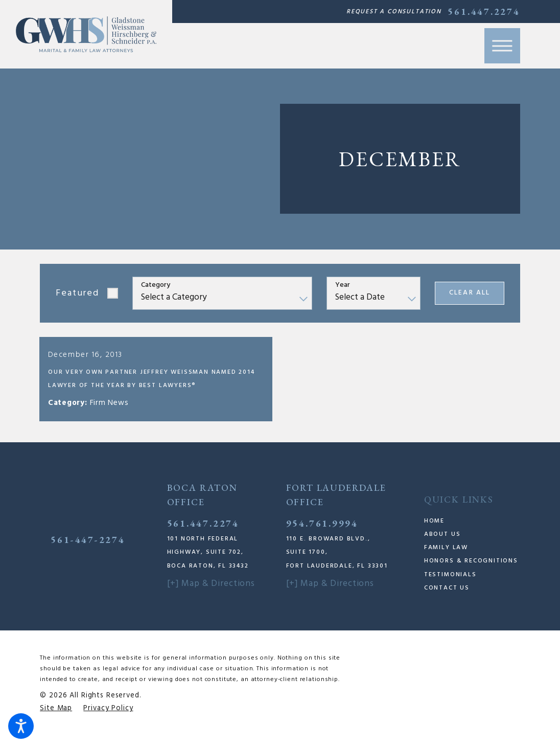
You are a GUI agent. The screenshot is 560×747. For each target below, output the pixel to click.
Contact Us (447, 597)
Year (343, 286)
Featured (77, 293)
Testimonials (450, 584)
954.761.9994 (322, 533)
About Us (442, 544)
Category (156, 286)
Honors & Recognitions (471, 571)
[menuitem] (472, 530)
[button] (21, 726)
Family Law (446, 557)
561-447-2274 (88, 549)
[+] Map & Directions (211, 593)
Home (434, 530)
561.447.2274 (484, 12)
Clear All (469, 293)
